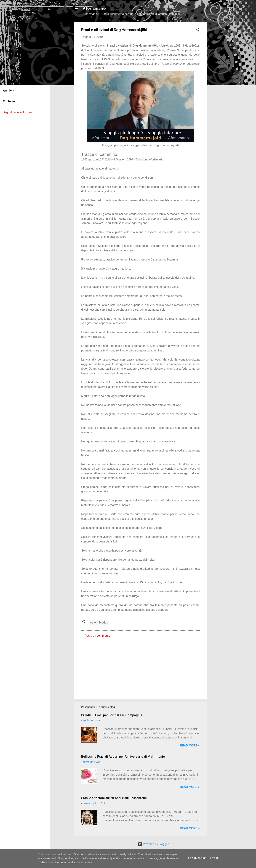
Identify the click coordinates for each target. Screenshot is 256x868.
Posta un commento (97, 636)
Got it (214, 858)
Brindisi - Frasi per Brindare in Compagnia (112, 715)
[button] (198, 30)
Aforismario (94, 9)
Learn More (197, 858)
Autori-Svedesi (99, 623)
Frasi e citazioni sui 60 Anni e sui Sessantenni (114, 798)
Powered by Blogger (153, 844)
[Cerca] (230, 10)
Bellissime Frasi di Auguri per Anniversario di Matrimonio (123, 757)
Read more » (190, 745)
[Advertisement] (221, 76)
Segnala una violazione (18, 112)
